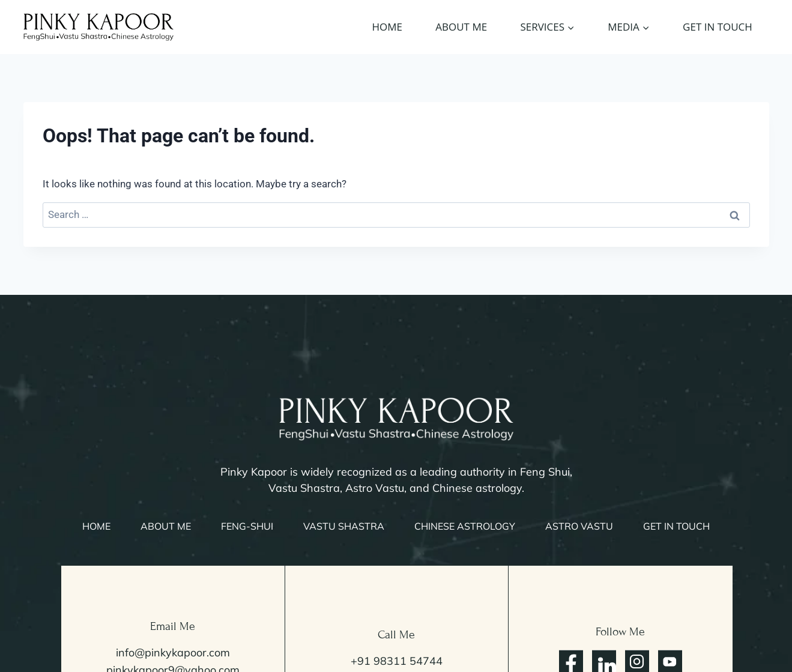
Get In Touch (718, 27)
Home (388, 27)
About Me (461, 27)
